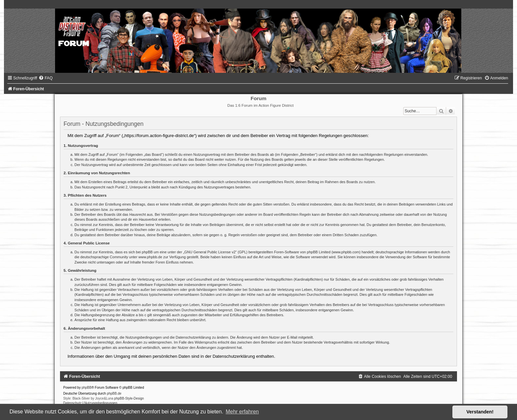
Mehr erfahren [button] (242, 412)
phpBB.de (114, 393)
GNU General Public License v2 (210, 252)
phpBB (86, 388)
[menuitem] (46, 78)
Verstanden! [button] (480, 412)
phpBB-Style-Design (129, 398)
